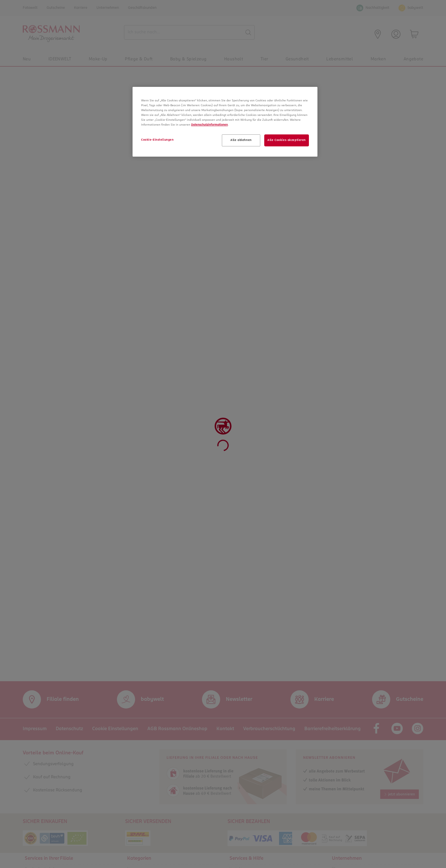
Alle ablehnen (241, 140)
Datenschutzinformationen (209, 125)
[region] (225, 122)
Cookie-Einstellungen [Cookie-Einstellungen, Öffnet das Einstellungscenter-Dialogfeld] (157, 140)
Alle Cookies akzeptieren (287, 140)
